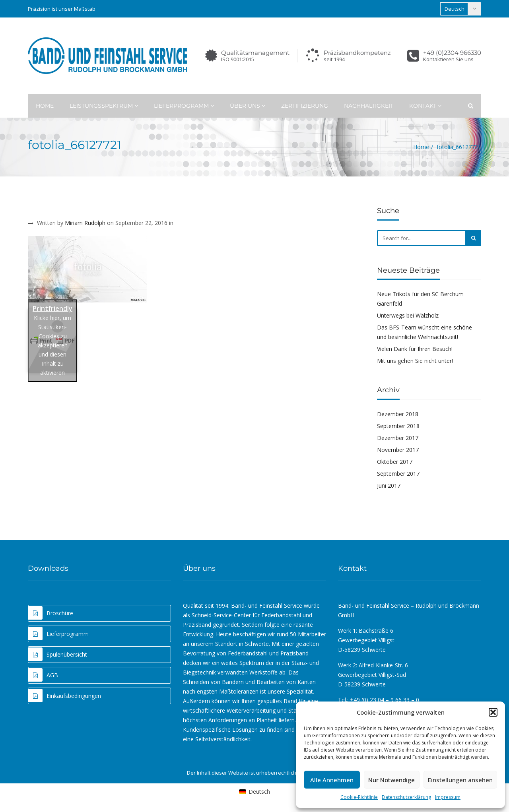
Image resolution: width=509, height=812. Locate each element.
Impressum (448, 797)
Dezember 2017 (398, 438)
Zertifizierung (305, 106)
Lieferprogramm (184, 106)
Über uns (248, 106)
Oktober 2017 (395, 462)
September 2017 (398, 474)
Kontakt (425, 106)
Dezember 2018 (398, 414)
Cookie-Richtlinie (359, 797)
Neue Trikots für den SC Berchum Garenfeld (420, 299)
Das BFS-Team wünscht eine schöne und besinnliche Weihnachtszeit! (424, 332)
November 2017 (398, 450)
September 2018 (398, 426)
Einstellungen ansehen (460, 780)
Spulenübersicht (58, 654)
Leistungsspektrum (104, 106)
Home (45, 106)
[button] (493, 712)
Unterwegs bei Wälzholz (408, 315)
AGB (43, 675)
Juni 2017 (389, 485)
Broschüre (51, 613)
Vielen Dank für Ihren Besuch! (415, 349)
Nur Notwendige (391, 780)
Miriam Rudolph (85, 223)
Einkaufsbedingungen (65, 696)
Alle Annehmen (332, 780)
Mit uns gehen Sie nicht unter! (415, 361)
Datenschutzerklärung (406, 797)
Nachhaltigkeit (369, 106)
